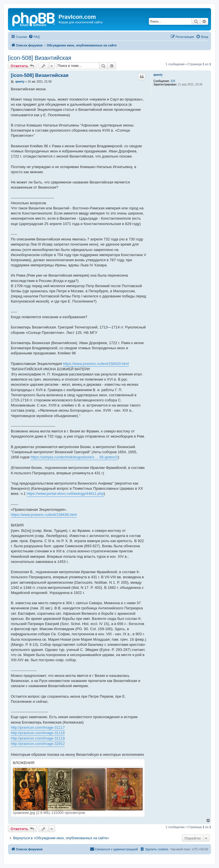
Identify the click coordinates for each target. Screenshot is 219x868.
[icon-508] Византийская (40, 58)
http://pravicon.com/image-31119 (38, 738)
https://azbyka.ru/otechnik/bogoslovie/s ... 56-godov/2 (74, 457)
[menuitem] (34, 37)
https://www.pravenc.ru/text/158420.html (96, 364)
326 (173, 81)
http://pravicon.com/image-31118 (38, 733)
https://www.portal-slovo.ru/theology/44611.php (65, 494)
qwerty (158, 75)
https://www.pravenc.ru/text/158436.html (44, 515)
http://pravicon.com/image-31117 (38, 727)
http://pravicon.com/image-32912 (38, 744)
